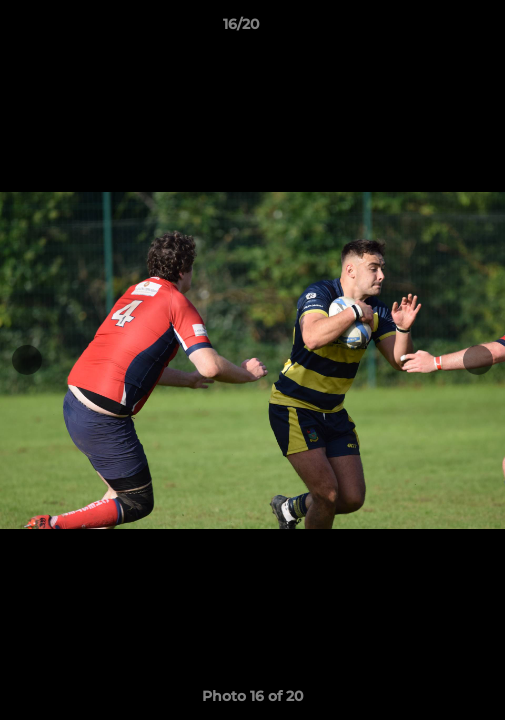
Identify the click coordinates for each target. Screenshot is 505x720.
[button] (433, 29)
